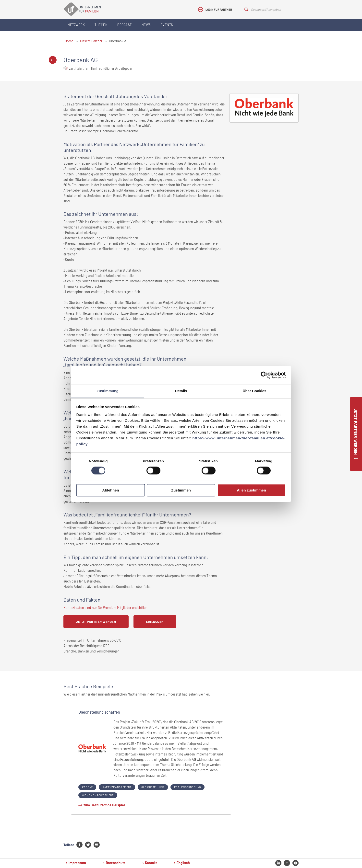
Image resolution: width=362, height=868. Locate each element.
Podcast (125, 25)
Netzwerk (76, 25)
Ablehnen (110, 490)
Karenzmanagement (117, 787)
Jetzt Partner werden (96, 622)
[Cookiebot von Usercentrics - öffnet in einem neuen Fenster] (264, 375)
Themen (101, 25)
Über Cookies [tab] (255, 391)
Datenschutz (115, 863)
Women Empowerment (98, 795)
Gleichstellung (153, 787)
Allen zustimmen (251, 490)
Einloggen (155, 622)
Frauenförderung (187, 787)
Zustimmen (181, 490)
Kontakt (151, 863)
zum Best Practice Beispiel (104, 805)
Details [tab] (181, 391)
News (146, 25)
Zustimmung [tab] (108, 391)
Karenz (87, 787)
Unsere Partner (91, 41)
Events (167, 25)
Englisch (183, 863)
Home (69, 41)
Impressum (77, 863)
